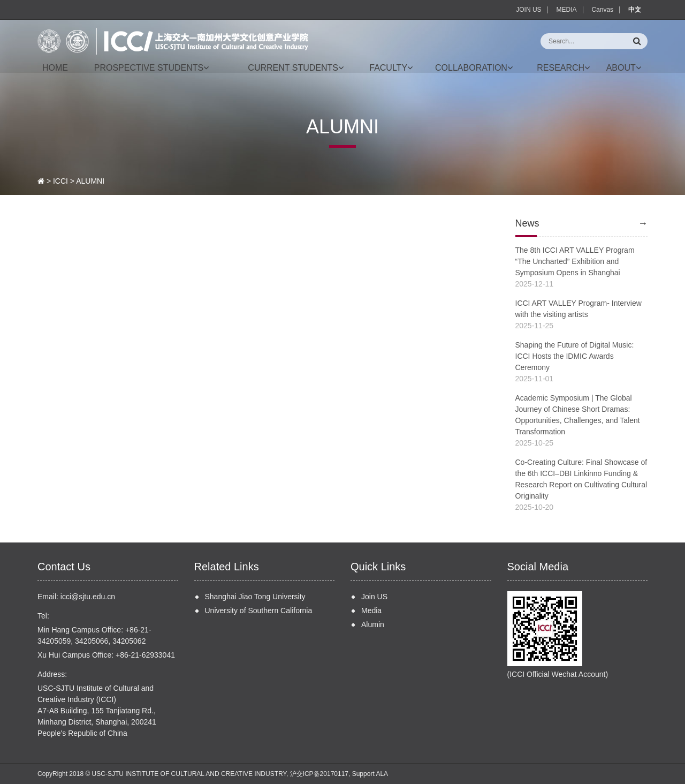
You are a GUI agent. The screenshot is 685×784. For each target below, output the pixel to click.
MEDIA (567, 10)
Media (371, 610)
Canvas (602, 10)
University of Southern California (259, 610)
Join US (374, 597)
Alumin (373, 624)
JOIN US (528, 10)
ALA (382, 774)
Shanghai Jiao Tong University (255, 597)
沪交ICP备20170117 (319, 774)
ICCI (60, 181)
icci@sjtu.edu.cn (88, 597)
